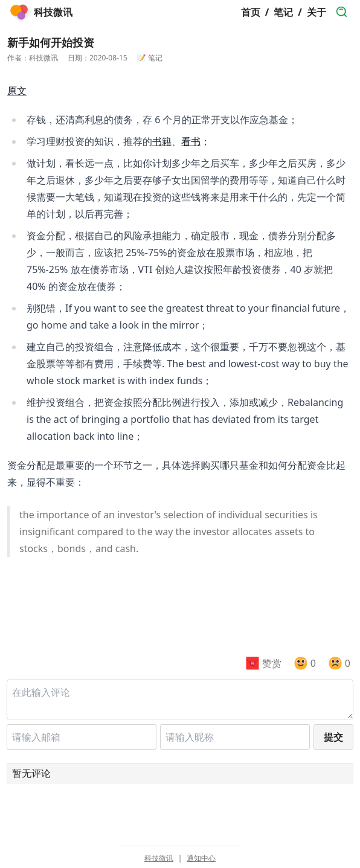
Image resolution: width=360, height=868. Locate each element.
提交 (333, 737)
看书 (191, 141)
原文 (17, 91)
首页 (251, 12)
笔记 (283, 12)
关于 (317, 12)
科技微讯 (159, 858)
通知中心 (201, 858)
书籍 (162, 141)
